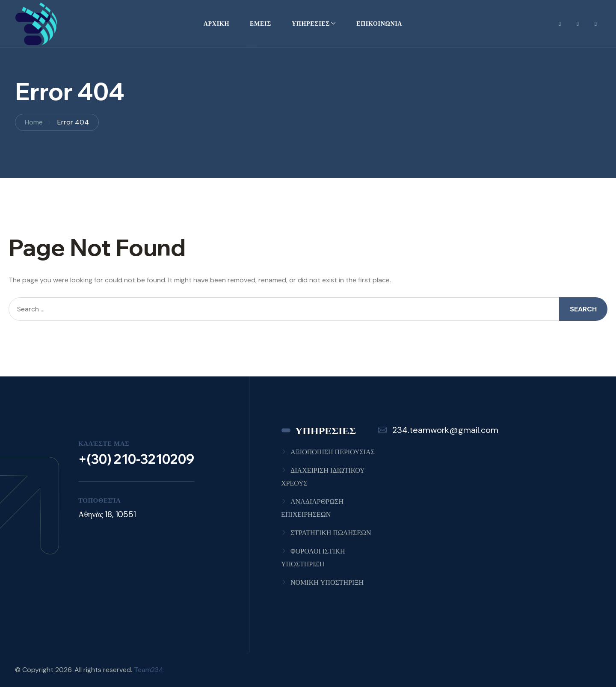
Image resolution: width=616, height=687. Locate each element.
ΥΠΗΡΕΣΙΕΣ (311, 24)
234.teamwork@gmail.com (438, 430)
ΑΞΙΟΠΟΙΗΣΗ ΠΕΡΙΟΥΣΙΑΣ (333, 452)
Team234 (149, 670)
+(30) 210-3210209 (136, 459)
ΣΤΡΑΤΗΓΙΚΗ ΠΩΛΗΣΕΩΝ (331, 533)
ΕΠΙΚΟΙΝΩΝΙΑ (379, 24)
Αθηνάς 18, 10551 (107, 514)
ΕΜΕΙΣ (261, 24)
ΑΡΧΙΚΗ (216, 24)
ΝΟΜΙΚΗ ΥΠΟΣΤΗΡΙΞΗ (327, 582)
